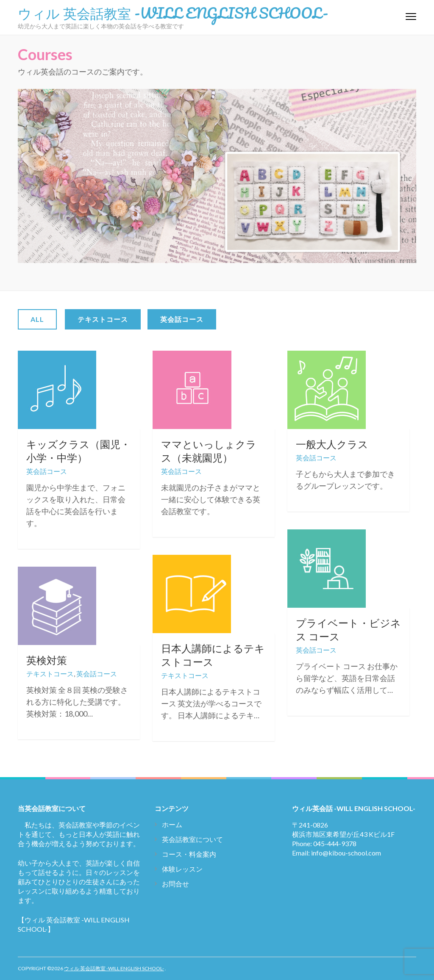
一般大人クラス (332, 444)
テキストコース (103, 319)
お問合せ (175, 884)
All (37, 319)
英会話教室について (192, 839)
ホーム (172, 824)
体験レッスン (182, 869)
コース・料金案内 (189, 854)
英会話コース (182, 319)
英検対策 (47, 660)
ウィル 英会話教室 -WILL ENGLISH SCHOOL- (173, 13)
